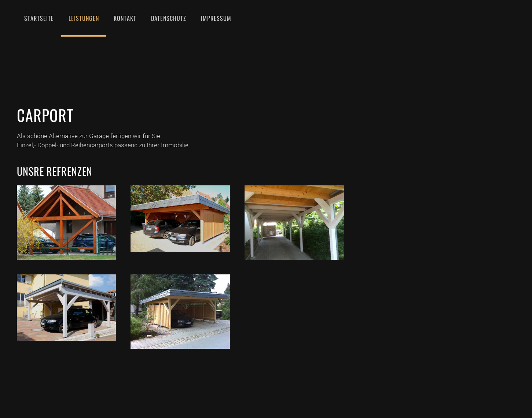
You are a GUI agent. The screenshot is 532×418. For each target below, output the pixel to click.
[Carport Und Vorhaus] (67, 223)
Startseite (39, 18)
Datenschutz (169, 18)
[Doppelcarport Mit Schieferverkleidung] (180, 312)
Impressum (216, 18)
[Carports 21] (180, 219)
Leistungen (84, 18)
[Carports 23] (67, 308)
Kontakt (125, 18)
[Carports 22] (294, 223)
